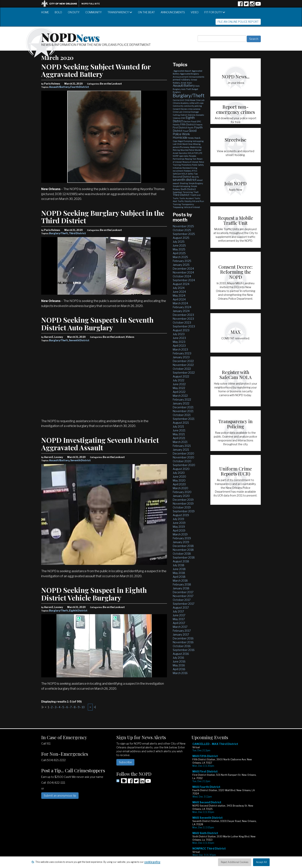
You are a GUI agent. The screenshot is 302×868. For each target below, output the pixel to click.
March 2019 (180, 534)
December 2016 (183, 638)
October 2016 (182, 646)
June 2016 (179, 661)
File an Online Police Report (238, 22)
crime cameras (194, 109)
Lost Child (177, 144)
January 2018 (181, 588)
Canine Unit (178, 100)
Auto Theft (186, 89)
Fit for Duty (215, 12)
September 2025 (184, 234)
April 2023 (179, 346)
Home (45, 12)
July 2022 (179, 380)
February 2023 (182, 353)
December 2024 (183, 269)
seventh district (185, 180)
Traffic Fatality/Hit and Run (191, 201)
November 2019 (183, 504)
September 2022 (184, 373)
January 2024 (181, 311)
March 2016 (180, 673)
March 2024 (180, 303)
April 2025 (179, 253)
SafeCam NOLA (180, 174)
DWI (183, 118)
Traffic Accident (187, 198)
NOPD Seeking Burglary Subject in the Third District (103, 217)
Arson (189, 83)
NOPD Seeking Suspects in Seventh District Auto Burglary (97, 324)
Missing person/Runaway (187, 146)
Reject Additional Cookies (235, 862)
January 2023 (181, 357)
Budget (195, 89)
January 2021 (181, 450)
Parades (193, 156)
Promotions (186, 165)
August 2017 (181, 608)
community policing (193, 106)
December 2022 (183, 361)
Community (94, 12)
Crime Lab (177, 112)
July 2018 (179, 565)
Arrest (184, 83)
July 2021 (178, 426)
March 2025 (180, 257)
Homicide (180, 138)
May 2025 (179, 249)
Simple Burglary (196, 183)
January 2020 (181, 496)
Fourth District (80, 87)
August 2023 (181, 330)
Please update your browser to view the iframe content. (226, 802)
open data (184, 156)
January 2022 (181, 403)
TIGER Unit (195, 195)
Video (195, 12)
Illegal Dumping (185, 141)
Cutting (176, 115)
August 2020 (181, 469)
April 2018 (179, 577)
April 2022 (179, 392)
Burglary (177, 92)
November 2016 (183, 642)
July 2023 (179, 334)
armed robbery (182, 80)
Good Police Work (185, 132)
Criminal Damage (191, 112)
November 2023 (183, 319)
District (184, 115)
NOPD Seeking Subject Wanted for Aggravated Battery (96, 70)
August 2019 (181, 515)
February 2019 (182, 538)
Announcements (173, 12)
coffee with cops (196, 103)
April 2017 (179, 623)
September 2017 (184, 604)
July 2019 (178, 519)
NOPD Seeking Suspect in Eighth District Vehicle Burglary (94, 594)
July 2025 (179, 242)
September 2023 (184, 326)
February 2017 (182, 631)
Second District (182, 177)
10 (83, 707)
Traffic (176, 198)
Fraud (186, 131)
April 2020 (179, 484)
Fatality (176, 125)
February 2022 (182, 400)
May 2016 (179, 665)
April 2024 (179, 299)
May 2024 (179, 296)
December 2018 (183, 546)
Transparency (120, 12)
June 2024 (179, 292)
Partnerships (179, 159)
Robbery (188, 171)
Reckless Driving (190, 168)
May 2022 (179, 388)
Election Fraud (190, 122)
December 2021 (183, 407)
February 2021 (182, 446)
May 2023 (179, 342)
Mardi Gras (187, 144)
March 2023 (180, 349)
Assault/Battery (59, 87)
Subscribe (125, 762)
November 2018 (183, 550)
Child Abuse (190, 100)
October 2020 (182, 461)
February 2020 (182, 492)
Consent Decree (180, 109)
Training (177, 204)
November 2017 (183, 596)
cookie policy (152, 862)
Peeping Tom (191, 159)
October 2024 (182, 276)
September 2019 (184, 511)
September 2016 (184, 650)
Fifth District (187, 124)
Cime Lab (200, 100)
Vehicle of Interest (192, 207)
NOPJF (176, 156)
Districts (192, 115)
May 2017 (179, 619)
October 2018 (182, 554)
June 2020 (179, 477)
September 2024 (184, 280)
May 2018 (179, 573)
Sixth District (188, 189)
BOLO (58, 12)
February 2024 (182, 307)
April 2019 (179, 530)
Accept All (261, 862)
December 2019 (183, 500)
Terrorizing (188, 192)
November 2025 (183, 226)
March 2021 (180, 442)
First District (180, 127)
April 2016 (179, 669)
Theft (196, 192)
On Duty (74, 12)
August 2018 (181, 561)
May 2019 (179, 527)
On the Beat (146, 12)
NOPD (70, 37)
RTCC (195, 171)
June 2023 (179, 338)
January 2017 (181, 634)
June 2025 (179, 245)
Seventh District (79, 340)
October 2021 (182, 415)
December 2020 (183, 453)
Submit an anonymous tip (60, 795)
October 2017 (182, 600)
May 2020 (179, 480)
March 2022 (180, 396)
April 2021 (179, 438)
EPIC (199, 122)
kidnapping (198, 141)
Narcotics (183, 153)
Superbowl (177, 192)
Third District (77, 233)
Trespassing (178, 207)
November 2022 (183, 365)
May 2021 (179, 434)
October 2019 (182, 507)
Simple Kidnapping (182, 186)
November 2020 (183, 457)
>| (95, 707)
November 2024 (183, 272)
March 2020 (180, 488)
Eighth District (78, 611)
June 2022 (179, 384)
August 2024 (181, 284)
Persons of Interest (190, 162)
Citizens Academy (181, 103)
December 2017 (183, 592)
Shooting (184, 183)
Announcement (181, 77)
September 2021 (184, 419)
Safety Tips (193, 174)
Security (195, 177)
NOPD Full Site (91, 4)
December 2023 (183, 315)
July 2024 (179, 288)
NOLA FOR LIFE (195, 153)
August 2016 (181, 654)
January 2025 (181, 265)
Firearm (199, 125)
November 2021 (183, 411)
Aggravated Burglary (190, 74)
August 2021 (181, 423)
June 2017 (179, 615)
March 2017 (180, 627)
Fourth (191, 128)
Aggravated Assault (182, 71)
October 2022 (182, 369)
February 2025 (182, 261)
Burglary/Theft (59, 233)
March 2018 (180, 581)
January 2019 (181, 542)
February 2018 (182, 584)
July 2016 (178, 658)
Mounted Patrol (187, 150)
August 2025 (181, 238)
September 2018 (184, 557)
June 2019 (179, 523)
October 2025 (182, 230)
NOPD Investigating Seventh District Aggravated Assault (100, 444)
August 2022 (181, 376)
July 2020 (179, 473)
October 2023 (182, 322)
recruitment (178, 171)
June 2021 (179, 430)
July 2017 (178, 611)
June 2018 (179, 569)
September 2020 (184, 465)
